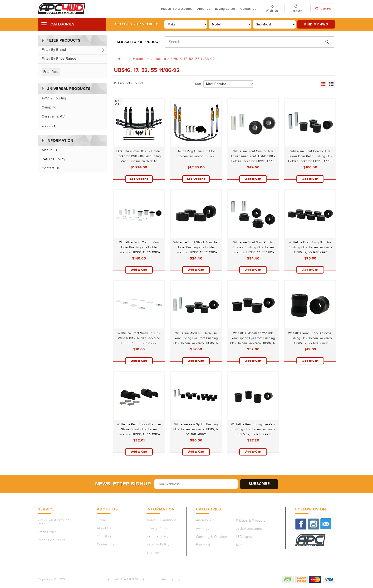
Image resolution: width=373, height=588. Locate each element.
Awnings (203, 529)
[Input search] (250, 42)
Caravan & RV (53, 116)
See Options (139, 179)
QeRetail (188, 579)
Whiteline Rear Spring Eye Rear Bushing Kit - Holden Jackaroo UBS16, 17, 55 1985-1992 (253, 429)
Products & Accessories (176, 9)
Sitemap (153, 553)
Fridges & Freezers (251, 521)
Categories (62, 24)
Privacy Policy (157, 528)
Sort (198, 84)
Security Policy (158, 544)
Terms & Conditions (162, 520)
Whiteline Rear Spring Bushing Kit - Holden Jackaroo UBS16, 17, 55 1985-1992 (196, 429)
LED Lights (244, 537)
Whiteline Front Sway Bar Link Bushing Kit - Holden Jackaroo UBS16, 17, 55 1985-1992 (310, 247)
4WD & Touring (54, 98)
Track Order (47, 532)
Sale (239, 545)
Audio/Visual (206, 520)
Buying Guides (225, 9)
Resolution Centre (52, 540)
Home (101, 520)
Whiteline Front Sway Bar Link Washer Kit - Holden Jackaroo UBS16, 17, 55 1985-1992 (139, 338)
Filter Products (64, 41)
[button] (72, 50)
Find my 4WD (316, 24)
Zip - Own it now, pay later (54, 522)
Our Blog (104, 536)
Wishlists (272, 11)
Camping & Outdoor (212, 537)
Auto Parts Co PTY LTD (85, 579)
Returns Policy (53, 159)
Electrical (49, 125)
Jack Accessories (249, 529)
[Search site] (327, 41)
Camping (49, 107)
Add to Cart (253, 179)
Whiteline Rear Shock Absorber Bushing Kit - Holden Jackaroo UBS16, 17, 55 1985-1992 (310, 338)
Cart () (323, 9)
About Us (204, 9)
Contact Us (248, 9)
